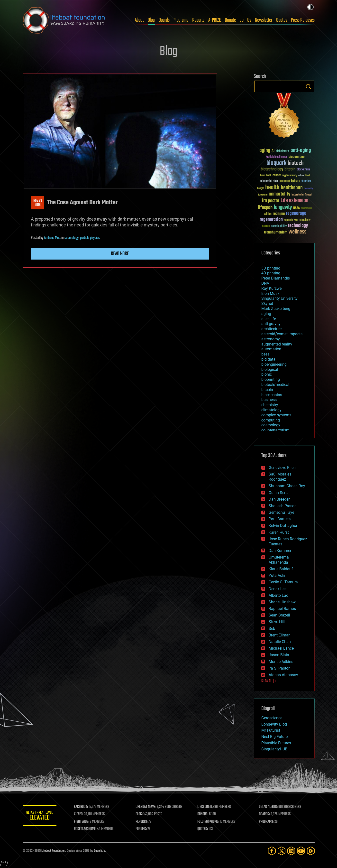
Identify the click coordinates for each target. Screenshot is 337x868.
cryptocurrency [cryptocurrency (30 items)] (290, 176)
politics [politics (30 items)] (268, 214)
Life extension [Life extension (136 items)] (294, 201)
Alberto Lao (278, 595)
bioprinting (271, 379)
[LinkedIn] (291, 851)
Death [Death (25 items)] (308, 176)
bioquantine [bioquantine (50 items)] (297, 157)
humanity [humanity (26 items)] (308, 189)
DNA (265, 283)
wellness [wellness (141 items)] (297, 232)
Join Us (246, 20)
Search (308, 86)
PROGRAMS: (266, 822)
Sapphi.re (100, 851)
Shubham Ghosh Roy (287, 486)
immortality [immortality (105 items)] (279, 194)
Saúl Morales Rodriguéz (280, 477)
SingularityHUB (274, 749)
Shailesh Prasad (283, 506)
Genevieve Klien (282, 468)
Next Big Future (274, 737)
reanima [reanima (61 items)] (279, 214)
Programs (181, 20)
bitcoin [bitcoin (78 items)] (290, 169)
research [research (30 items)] (288, 220)
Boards (164, 20)
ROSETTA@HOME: (85, 829)
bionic (267, 374)
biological (270, 369)
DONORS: (203, 814)
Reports (198, 20)
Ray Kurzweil (272, 288)
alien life (269, 319)
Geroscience (272, 718)
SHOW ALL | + (269, 681)
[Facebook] (272, 851)
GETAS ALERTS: (268, 807)
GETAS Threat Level (40, 816)
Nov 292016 (37, 203)
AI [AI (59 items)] (273, 151)
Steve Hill (277, 622)
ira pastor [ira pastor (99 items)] (271, 201)
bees (265, 354)
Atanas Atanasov (283, 675)
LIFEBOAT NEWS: (146, 807)
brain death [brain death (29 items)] (266, 176)
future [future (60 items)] (296, 181)
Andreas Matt (52, 238)
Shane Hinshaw (282, 602)
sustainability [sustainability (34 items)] (279, 226)
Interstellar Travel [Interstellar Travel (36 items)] (302, 195)
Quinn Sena (279, 493)
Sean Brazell (279, 615)
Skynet (267, 303)
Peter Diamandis (276, 278)
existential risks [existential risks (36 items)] (269, 181)
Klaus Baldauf (281, 569)
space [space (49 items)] (266, 226)
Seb (272, 629)
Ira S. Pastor (279, 668)
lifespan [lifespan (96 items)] (265, 208)
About (139, 20)
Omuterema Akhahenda (279, 560)
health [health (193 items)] (272, 188)
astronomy (271, 339)
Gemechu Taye (281, 512)
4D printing (271, 273)
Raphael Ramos (282, 609)
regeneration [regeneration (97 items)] (271, 219)
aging (266, 314)
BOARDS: (264, 814)
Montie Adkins (281, 662)
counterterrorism (275, 430)
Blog (151, 20)
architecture (271, 329)
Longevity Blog (274, 724)
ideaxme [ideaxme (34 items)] (263, 195)
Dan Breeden (280, 499)
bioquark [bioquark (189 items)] (276, 163)
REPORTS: (142, 822)
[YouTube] (301, 851)
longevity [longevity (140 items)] (283, 207)
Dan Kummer (280, 551)
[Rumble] (311, 851)
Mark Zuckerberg (276, 309)
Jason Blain (279, 655)
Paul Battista (280, 519)
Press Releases (303, 20)
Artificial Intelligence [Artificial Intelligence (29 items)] (277, 157)
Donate (230, 20)
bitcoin (267, 390)
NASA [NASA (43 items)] (296, 208)
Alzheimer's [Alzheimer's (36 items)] (282, 151)
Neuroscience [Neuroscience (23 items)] (307, 209)
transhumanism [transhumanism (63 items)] (276, 232)
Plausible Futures (276, 743)
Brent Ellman (280, 635)
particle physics (90, 238)
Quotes (282, 20)
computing (271, 420)
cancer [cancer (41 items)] (277, 176)
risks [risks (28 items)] (296, 220)
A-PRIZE (215, 20)
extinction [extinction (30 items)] (285, 181)
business (269, 400)
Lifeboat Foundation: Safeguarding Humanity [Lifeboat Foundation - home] (64, 20)
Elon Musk (270, 294)
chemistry (270, 405)
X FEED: (79, 814)
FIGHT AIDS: (82, 822)
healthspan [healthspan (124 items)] (292, 188)
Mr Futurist (271, 730)
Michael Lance (281, 648)
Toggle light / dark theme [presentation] (310, 7)
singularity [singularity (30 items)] (305, 220)
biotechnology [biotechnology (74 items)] (272, 169)
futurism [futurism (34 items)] (306, 181)
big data (268, 359)
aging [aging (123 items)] (265, 151)
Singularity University (279, 298)
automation (271, 349)
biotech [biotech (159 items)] (296, 163)
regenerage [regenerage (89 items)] (296, 214)
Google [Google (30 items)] (261, 189)
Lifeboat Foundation (53, 851)
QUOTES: (203, 829)
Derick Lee (278, 589)
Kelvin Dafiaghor (283, 526)
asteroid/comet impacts (282, 334)
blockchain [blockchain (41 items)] (303, 170)
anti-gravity (271, 324)
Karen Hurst (279, 532)
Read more (120, 254)
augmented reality (277, 344)
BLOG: (139, 814)
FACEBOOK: (81, 807)
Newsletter (264, 20)
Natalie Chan (280, 642)
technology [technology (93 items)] (298, 226)
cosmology (72, 238)
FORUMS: (141, 829)
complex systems (276, 415)
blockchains (272, 395)
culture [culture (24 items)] (301, 176)
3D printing (271, 268)
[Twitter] (282, 851)
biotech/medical (275, 385)
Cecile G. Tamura (283, 582)
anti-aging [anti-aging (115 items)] (301, 151)
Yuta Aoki (277, 575)
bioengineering (274, 364)
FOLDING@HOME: (208, 822)
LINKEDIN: (203, 807)
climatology (271, 410)
